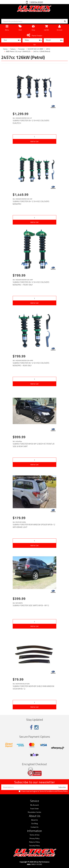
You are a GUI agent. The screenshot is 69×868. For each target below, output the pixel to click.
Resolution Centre (34, 812)
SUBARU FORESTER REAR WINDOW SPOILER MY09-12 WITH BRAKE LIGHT (34, 526)
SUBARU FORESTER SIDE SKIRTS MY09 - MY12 (31, 605)
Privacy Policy (62, 791)
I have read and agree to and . (43, 791)
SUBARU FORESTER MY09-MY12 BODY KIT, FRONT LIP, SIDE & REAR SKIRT (34, 445)
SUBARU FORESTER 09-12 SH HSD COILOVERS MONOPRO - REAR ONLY (31, 364)
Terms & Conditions (47, 791)
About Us (34, 820)
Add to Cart (34, 141)
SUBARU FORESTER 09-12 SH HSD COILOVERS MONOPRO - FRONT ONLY (31, 283)
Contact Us (35, 827)
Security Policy (34, 846)
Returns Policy (34, 842)
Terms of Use (35, 835)
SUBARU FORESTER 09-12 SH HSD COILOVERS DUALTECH (31, 122)
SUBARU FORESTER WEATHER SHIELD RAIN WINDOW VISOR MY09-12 (33, 687)
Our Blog (34, 823)
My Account (34, 805)
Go (35, 44)
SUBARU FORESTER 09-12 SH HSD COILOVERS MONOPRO (31, 203)
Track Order (34, 809)
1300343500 (36, 2)
